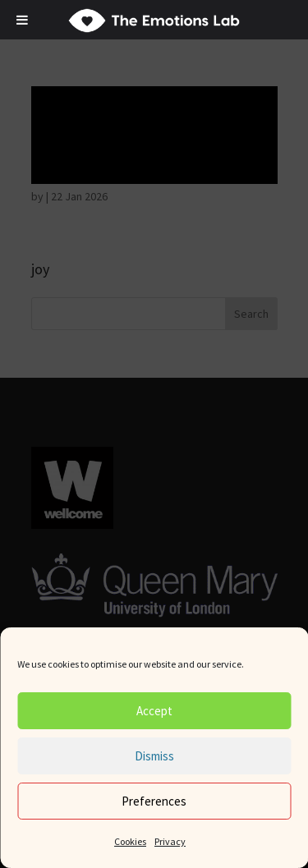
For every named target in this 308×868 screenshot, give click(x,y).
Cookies (130, 841)
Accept (154, 711)
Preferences (154, 801)
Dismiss (154, 756)
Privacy (170, 841)
